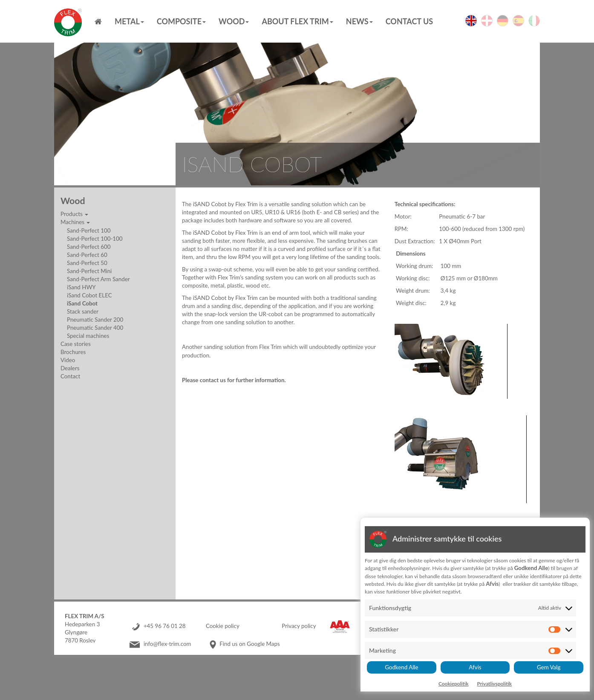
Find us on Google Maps (249, 644)
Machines (75, 222)
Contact (70, 376)
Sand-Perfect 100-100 (95, 239)
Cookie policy (223, 626)
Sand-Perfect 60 (87, 255)
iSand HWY (81, 287)
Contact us (409, 21)
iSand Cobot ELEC (89, 295)
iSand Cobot (82, 303)
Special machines (88, 336)
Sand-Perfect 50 (87, 263)
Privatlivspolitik (494, 684)
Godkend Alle (401, 667)
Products (74, 214)
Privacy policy (299, 626)
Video (68, 360)
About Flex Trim (297, 21)
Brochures (73, 352)
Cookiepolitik (454, 684)
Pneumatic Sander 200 (95, 320)
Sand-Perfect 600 (89, 247)
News (359, 21)
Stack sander (83, 311)
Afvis (475, 667)
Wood (234, 21)
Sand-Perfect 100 (89, 230)
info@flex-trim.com (167, 644)
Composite (181, 21)
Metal (129, 21)
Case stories (76, 344)
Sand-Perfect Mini (89, 271)
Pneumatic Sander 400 (95, 328)
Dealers (70, 368)
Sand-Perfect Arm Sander (98, 279)
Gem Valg (549, 667)
